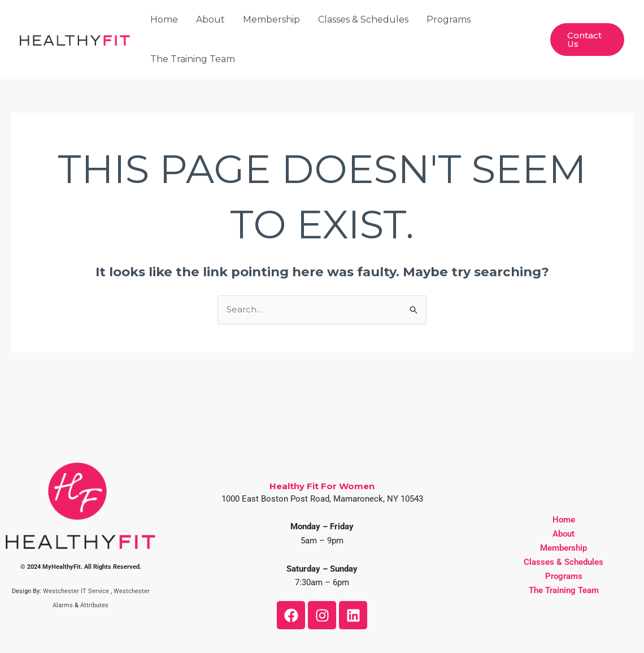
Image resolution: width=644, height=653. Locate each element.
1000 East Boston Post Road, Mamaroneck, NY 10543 (322, 499)
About (210, 19)
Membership (271, 19)
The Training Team (193, 59)
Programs (449, 19)
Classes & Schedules (363, 19)
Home (164, 19)
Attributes (94, 605)
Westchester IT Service (76, 591)
